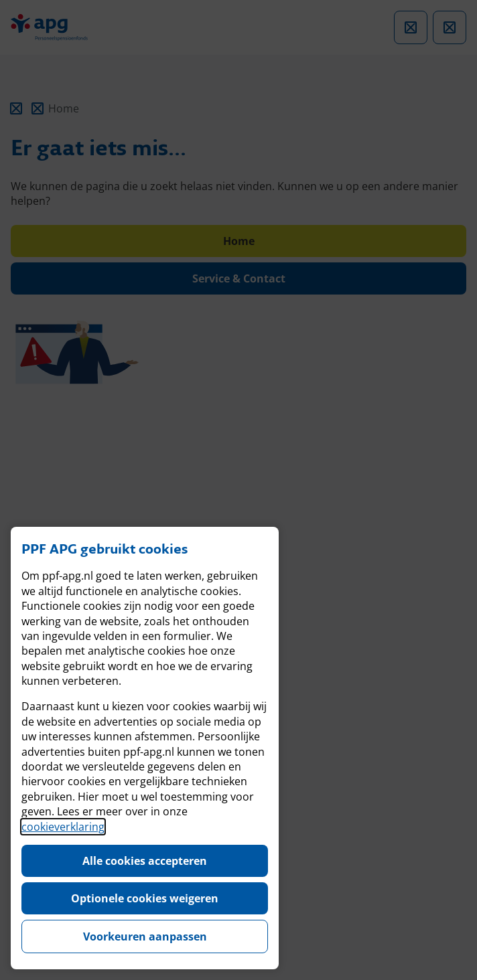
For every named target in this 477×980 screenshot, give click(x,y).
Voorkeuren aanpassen (145, 936)
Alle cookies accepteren (145, 861)
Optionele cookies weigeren (145, 898)
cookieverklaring (63, 827)
